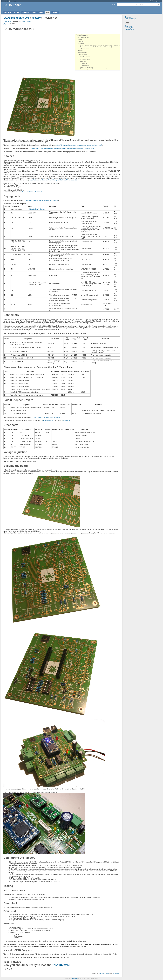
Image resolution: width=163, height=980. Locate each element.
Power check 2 (85, 65)
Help (15, 1)
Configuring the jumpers (84, 56)
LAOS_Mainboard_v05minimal (31, 192)
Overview (7, 12)
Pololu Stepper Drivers (84, 49)
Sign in (152, 1)
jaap (5, 24)
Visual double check (85, 60)
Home (5, 1)
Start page (129, 26)
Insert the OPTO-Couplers (86, 67)
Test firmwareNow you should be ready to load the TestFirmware (94, 69)
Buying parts (81, 41)
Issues (34, 12)
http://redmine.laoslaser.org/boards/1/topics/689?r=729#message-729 (53, 180)
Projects (10, 1)
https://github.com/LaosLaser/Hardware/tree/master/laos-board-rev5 (79, 145)
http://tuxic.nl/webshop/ (37, 209)
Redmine (75, 979)
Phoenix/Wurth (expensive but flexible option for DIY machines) (96, 47)
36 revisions (117, 974)
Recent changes (131, 19)
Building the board (82, 54)
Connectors (81, 43)
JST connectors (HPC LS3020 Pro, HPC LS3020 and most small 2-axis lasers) (100, 45)
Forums (55, 12)
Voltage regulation (82, 52)
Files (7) (10, 969)
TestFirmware (61, 965)
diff (24, 22)
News (41, 12)
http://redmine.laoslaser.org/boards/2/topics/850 (42, 200)
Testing (80, 58)
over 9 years (105, 974)
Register (157, 1)
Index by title (129, 28)
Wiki (48, 12)
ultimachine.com (49, 421)
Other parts (81, 51)
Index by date (130, 30)
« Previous (7, 22)
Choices (80, 40)
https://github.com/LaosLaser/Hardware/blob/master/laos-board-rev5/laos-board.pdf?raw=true (62, 148)
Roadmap (25, 12)
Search (114, 4)
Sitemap (128, 17)
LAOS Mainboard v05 (16, 18)
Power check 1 (85, 63)
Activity (16, 12)
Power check (83, 62)
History (36, 18)
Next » (29, 22)
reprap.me (67, 421)
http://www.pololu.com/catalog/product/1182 (49, 417)
